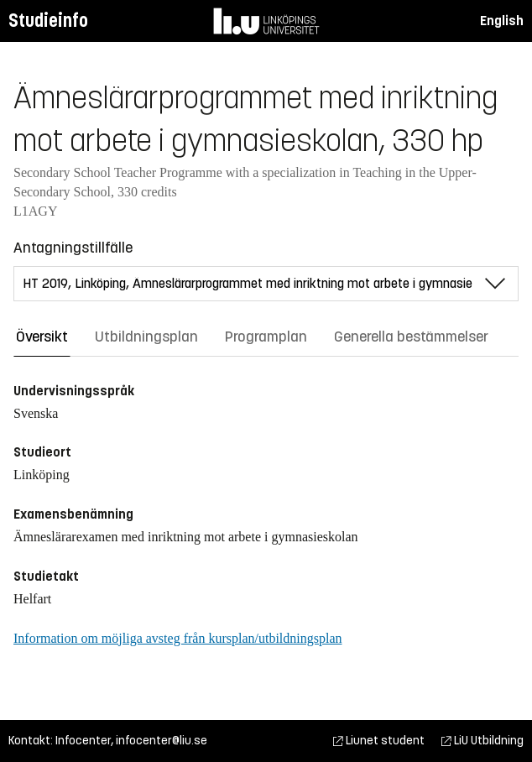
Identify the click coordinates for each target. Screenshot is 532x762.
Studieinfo (48, 21)
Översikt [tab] (42, 337)
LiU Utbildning (482, 741)
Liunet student (379, 741)
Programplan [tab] (266, 337)
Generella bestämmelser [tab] (411, 337)
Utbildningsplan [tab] (146, 337)
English (502, 21)
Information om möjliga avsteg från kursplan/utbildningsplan (177, 638)
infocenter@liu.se (162, 741)
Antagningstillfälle (73, 248)
